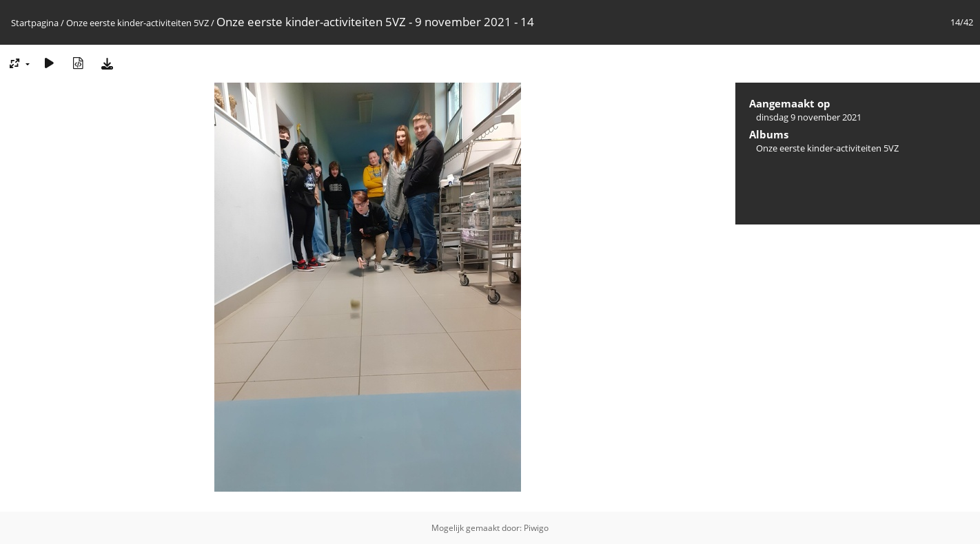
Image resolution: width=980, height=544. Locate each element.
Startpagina (35, 23)
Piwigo (536, 528)
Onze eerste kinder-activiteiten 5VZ (137, 23)
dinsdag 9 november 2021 (809, 117)
